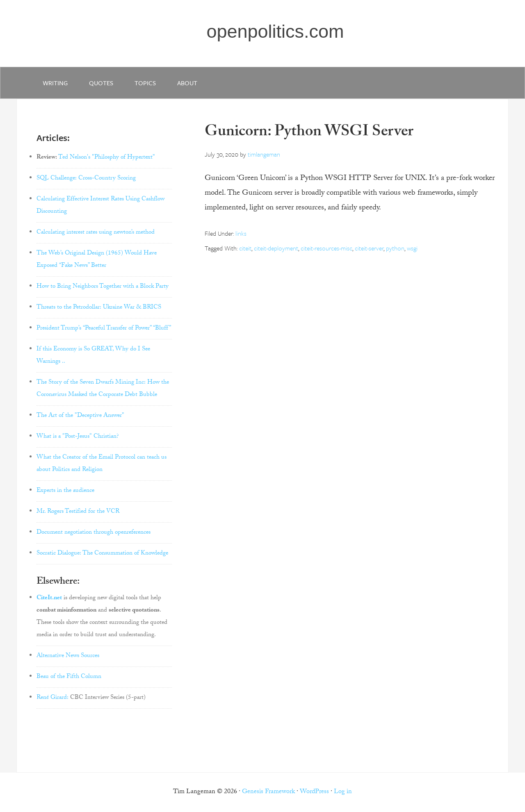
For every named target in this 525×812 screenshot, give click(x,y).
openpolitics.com (275, 31)
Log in (343, 792)
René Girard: (52, 698)
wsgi (412, 248)
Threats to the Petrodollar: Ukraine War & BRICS (99, 308)
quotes (101, 83)
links (241, 233)
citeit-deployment (276, 248)
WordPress (314, 792)
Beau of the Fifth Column (69, 677)
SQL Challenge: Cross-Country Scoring (86, 179)
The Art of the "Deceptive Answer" (80, 416)
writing (55, 83)
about (187, 83)
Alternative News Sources (68, 656)
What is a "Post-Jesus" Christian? (78, 437)
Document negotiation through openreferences (94, 533)
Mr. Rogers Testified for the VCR (78, 512)
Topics (145, 83)
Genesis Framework (268, 792)
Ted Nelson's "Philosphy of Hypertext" (107, 158)
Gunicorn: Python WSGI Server (309, 133)
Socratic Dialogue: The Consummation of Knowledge (102, 554)
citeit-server (369, 248)
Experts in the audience (65, 491)
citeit (245, 248)
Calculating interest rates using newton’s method (96, 233)
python (395, 248)
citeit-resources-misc (326, 248)
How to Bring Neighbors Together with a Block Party (103, 287)
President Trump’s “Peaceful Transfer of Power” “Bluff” (104, 329)
